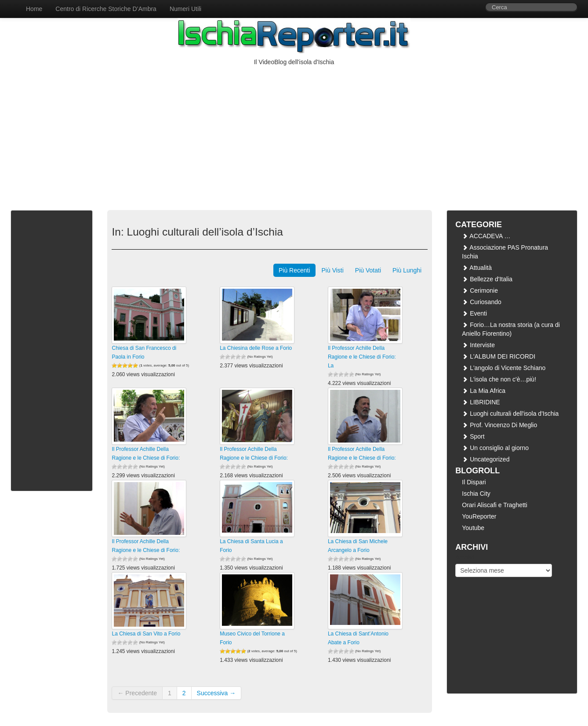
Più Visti (333, 270)
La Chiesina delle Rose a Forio (256, 348)
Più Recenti (294, 270)
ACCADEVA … (486, 236)
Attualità (477, 268)
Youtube (473, 528)
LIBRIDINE (481, 402)
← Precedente (137, 693)
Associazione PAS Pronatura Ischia (505, 252)
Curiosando (482, 302)
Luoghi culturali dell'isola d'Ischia (510, 414)
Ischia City (476, 494)
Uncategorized (486, 459)
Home (34, 9)
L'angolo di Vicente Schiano (504, 368)
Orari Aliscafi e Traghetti (495, 505)
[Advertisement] (294, 132)
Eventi (474, 313)
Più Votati (368, 270)
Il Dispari (474, 482)
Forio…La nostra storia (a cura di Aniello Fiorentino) (511, 329)
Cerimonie (480, 290)
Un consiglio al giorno (495, 448)
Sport (473, 436)
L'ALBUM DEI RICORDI (499, 356)
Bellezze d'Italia (487, 279)
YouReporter (479, 516)
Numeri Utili (185, 9)
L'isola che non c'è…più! (499, 379)
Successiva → (216, 693)
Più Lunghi (407, 270)
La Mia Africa (484, 391)
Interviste (478, 345)
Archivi (465, 557)
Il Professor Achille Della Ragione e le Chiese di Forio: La (362, 357)
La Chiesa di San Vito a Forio (146, 634)
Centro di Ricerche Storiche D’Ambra (106, 9)
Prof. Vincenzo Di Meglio (499, 425)
